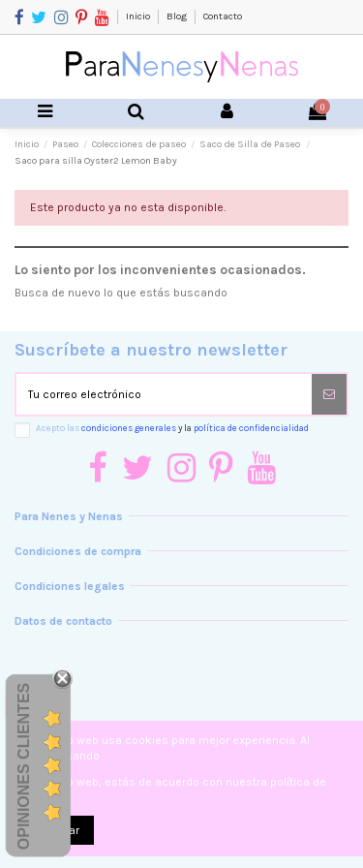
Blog (178, 16)
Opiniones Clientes (24, 765)
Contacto (223, 16)
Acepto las (172, 428)
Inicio (139, 16)
